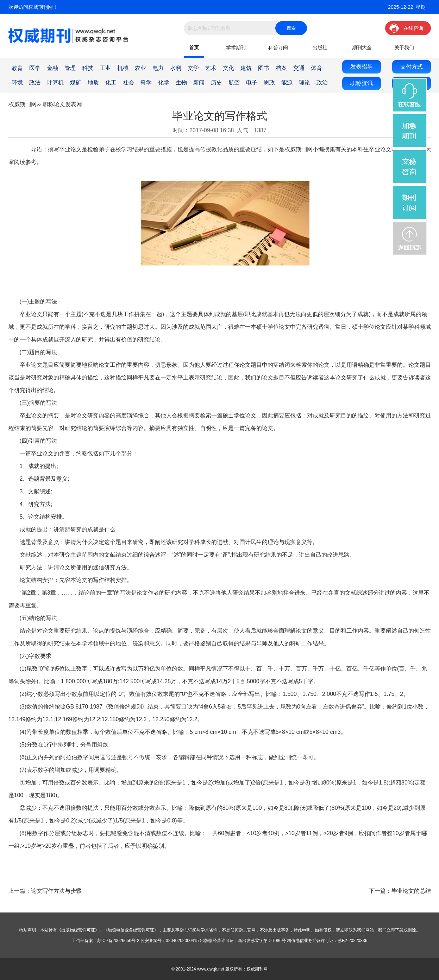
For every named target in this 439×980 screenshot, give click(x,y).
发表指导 (362, 67)
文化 (228, 68)
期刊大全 (362, 47)
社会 (128, 82)
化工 (111, 82)
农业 (140, 68)
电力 (158, 68)
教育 (17, 68)
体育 (316, 68)
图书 (264, 68)
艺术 (211, 68)
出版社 (320, 47)
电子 (252, 82)
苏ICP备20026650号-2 (118, 941)
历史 (217, 82)
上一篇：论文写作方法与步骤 (45, 891)
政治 (322, 82)
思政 (269, 82)
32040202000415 (182, 941)
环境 (17, 82)
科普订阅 (278, 47)
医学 (35, 68)
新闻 (199, 82)
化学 (164, 82)
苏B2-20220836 (352, 941)
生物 (181, 82)
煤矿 (76, 82)
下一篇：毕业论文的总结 (400, 891)
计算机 (55, 82)
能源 (287, 82)
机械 (123, 68)
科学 (146, 82)
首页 (194, 47)
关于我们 (404, 47)
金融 (52, 68)
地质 (93, 82)
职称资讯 (362, 83)
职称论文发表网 (62, 104)
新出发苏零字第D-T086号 (262, 941)
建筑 (246, 68)
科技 (88, 68)
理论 (305, 82)
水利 (176, 68)
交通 (299, 68)
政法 (35, 82)
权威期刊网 (23, 104)
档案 (281, 68)
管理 (70, 68)
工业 (105, 68)
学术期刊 (236, 47)
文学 (193, 68)
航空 (234, 82)
